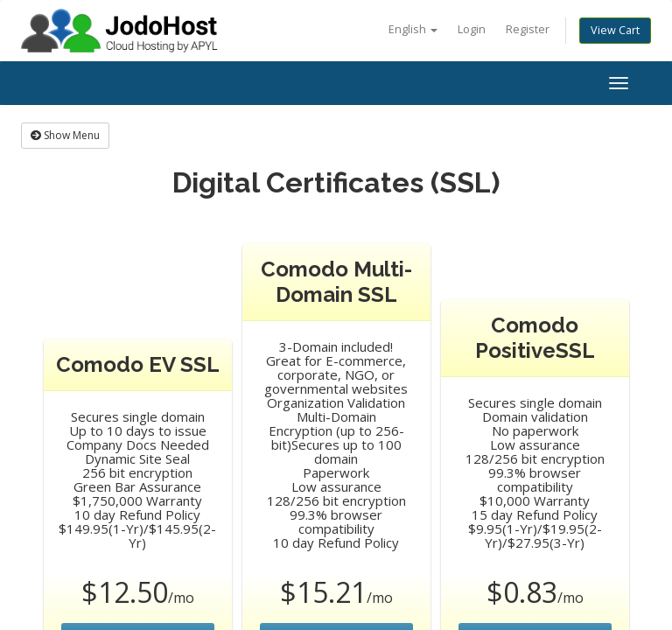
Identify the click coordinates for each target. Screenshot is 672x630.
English (413, 29)
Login (472, 29)
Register (528, 29)
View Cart (615, 30)
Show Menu (65, 135)
